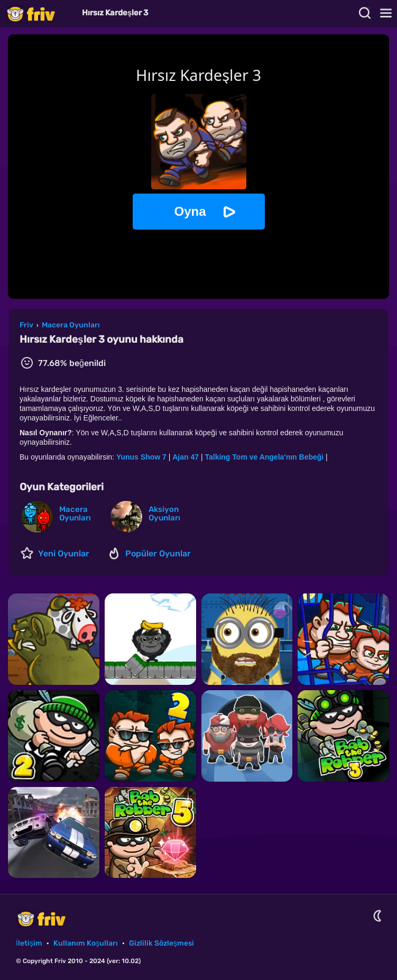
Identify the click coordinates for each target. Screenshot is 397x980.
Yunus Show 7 (141, 457)
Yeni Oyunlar (64, 553)
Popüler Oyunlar (158, 553)
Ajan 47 (187, 457)
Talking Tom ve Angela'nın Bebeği (265, 457)
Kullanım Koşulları (86, 943)
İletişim (29, 943)
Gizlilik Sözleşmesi (161, 943)
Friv (40, 13)
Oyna (190, 211)
